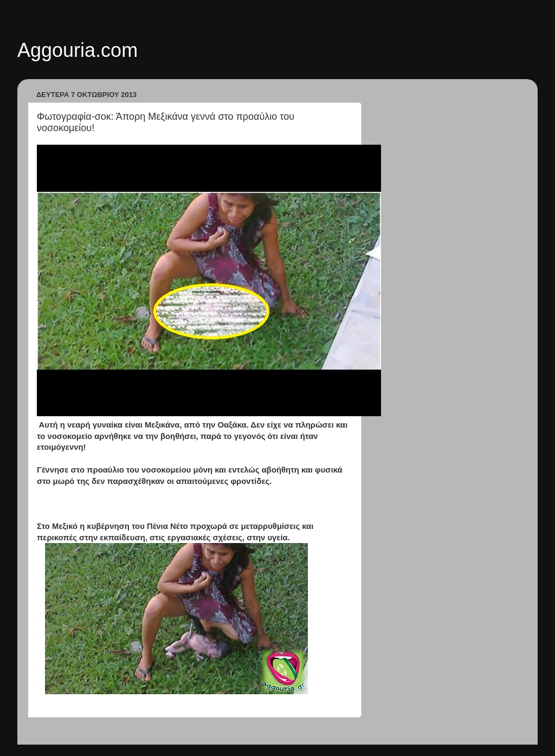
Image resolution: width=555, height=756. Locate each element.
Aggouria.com (78, 50)
